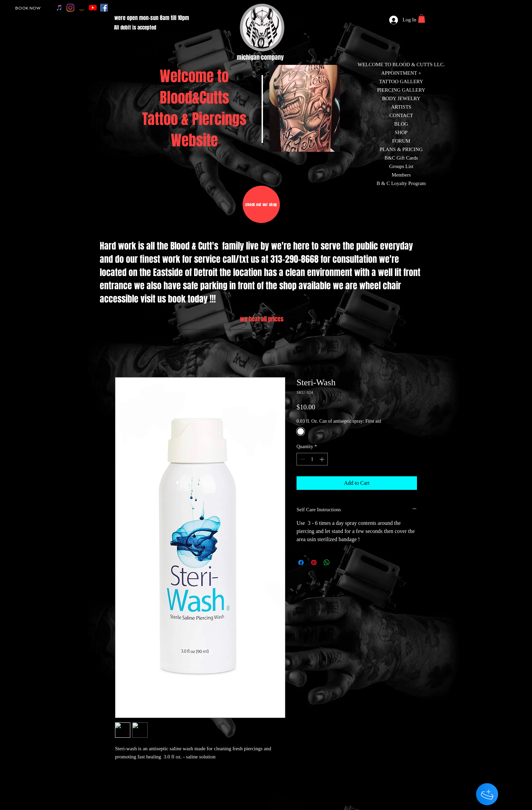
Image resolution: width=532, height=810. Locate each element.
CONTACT (401, 115)
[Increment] (322, 459)
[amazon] (82, 8)
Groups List (401, 166)
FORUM (401, 141)
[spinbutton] (312, 459)
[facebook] (104, 8)
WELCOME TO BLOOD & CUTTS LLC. (401, 65)
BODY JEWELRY (401, 98)
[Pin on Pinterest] (314, 563)
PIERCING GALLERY (401, 90)
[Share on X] (340, 563)
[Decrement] (302, 459)
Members (401, 175)
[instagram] (70, 8)
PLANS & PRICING (401, 149)
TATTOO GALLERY (401, 81)
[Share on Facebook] (301, 563)
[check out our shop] (261, 204)
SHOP (401, 132)
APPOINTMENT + (401, 73)
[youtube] (93, 8)
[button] (422, 19)
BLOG (401, 124)
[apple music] (59, 8)
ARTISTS (401, 107)
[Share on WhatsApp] (327, 563)
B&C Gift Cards (401, 158)
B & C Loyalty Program (401, 183)
